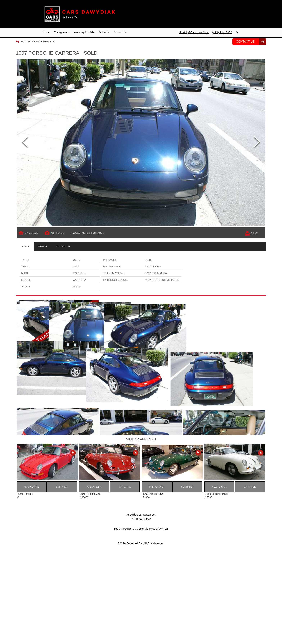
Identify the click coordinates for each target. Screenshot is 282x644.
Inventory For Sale (84, 32)
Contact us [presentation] (63, 247)
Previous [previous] (25, 142)
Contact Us (120, 32)
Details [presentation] (25, 247)
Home (46, 32)
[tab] (25, 247)
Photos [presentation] (43, 247)
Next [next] (257, 142)
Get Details (62, 571)
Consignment (62, 32)
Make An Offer (32, 571)
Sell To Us (104, 32)
